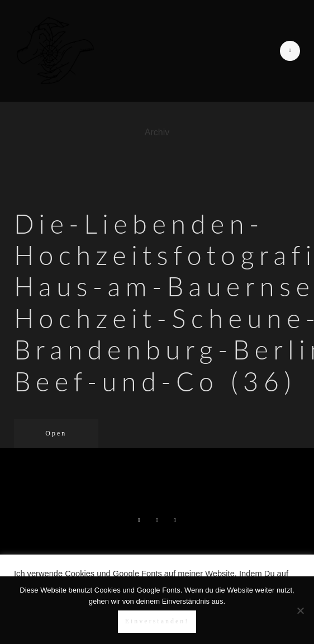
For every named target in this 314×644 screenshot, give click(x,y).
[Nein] (300, 610)
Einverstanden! (157, 621)
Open (56, 433)
